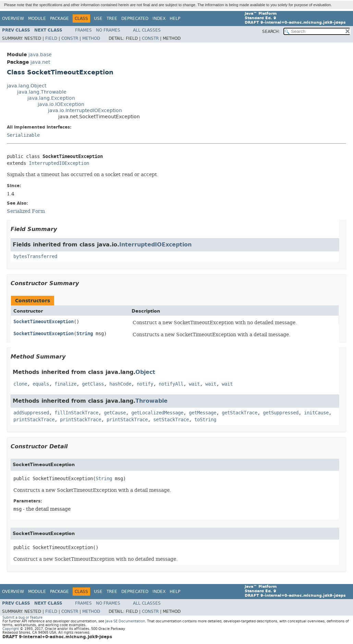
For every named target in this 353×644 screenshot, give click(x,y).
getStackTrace (240, 413)
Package (59, 19)
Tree (112, 19)
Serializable (23, 135)
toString (205, 420)
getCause (115, 413)
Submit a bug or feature (22, 617)
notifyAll (171, 384)
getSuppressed (281, 413)
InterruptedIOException (59, 163)
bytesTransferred (35, 257)
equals (41, 384)
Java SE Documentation (125, 621)
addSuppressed (31, 413)
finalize (65, 384)
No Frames (108, 30)
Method (91, 38)
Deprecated (135, 19)
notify (145, 384)
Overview (13, 19)
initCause (316, 413)
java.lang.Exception (51, 98)
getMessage (203, 413)
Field (51, 38)
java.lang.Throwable (42, 92)
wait (194, 384)
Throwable (151, 401)
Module (37, 19)
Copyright (11, 629)
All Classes (147, 30)
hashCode (120, 384)
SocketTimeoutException (44, 322)
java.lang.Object (27, 86)
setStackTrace (171, 420)
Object (145, 372)
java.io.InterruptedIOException (85, 111)
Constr (70, 38)
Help (175, 19)
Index (159, 19)
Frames (83, 30)
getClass (93, 384)
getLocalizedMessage (157, 413)
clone (20, 384)
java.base (40, 55)
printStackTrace (34, 420)
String (85, 334)
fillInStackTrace (76, 413)
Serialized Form (26, 211)
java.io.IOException (61, 104)
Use (98, 19)
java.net (40, 62)
